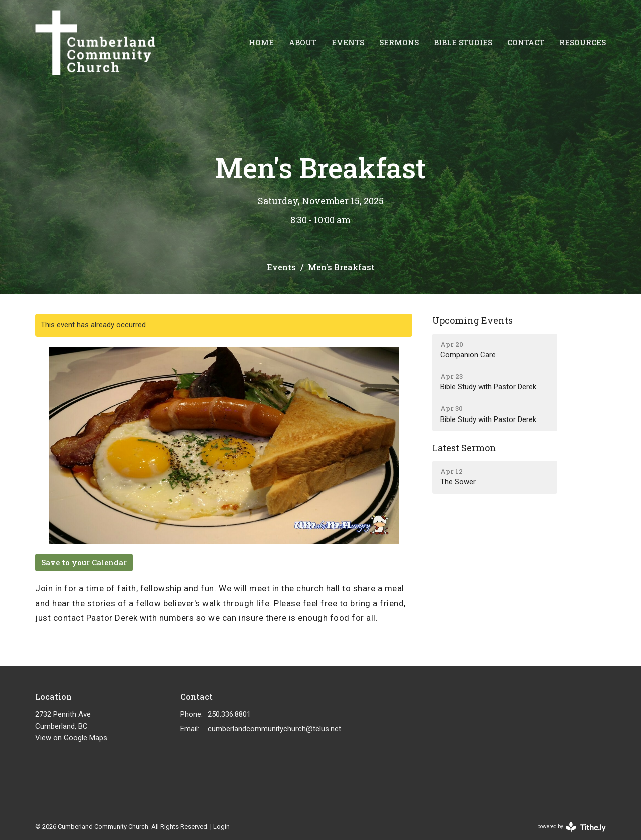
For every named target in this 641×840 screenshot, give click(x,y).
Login (222, 827)
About (303, 42)
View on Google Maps (71, 738)
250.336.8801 (229, 714)
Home (261, 42)
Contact (526, 42)
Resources (583, 42)
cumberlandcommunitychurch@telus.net (274, 729)
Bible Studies (463, 42)
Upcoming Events (472, 320)
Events (348, 42)
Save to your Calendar (84, 562)
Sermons (399, 42)
